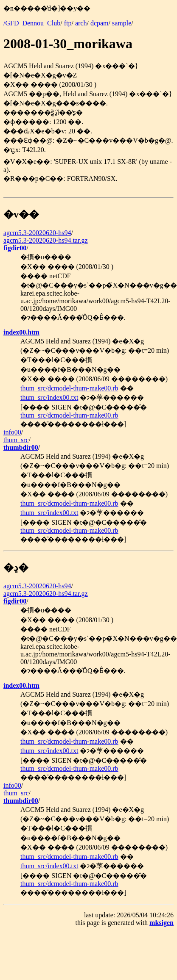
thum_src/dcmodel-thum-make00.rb (69, 388)
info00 (12, 432)
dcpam (100, 23)
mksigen (162, 923)
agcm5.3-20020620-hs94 (37, 233)
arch (81, 23)
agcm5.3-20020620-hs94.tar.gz (46, 240)
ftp (68, 23)
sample (122, 23)
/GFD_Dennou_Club (32, 23)
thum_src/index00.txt (49, 397)
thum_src (16, 440)
